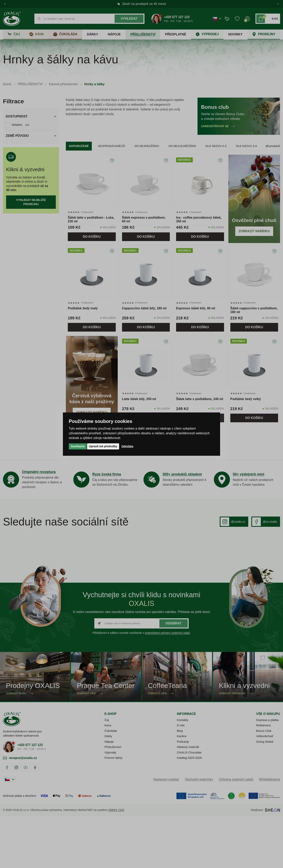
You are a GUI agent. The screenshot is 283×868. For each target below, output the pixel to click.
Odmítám (127, 446)
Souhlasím (78, 446)
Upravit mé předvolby (103, 446)
